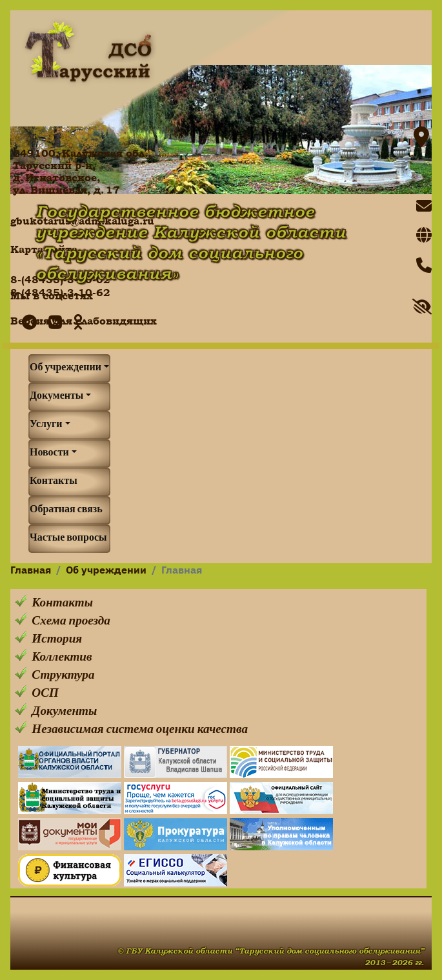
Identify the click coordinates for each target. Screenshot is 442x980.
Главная (31, 571)
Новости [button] (49, 454)
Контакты (54, 482)
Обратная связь (66, 510)
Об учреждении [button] (65, 368)
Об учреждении (106, 571)
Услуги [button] (46, 425)
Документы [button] (56, 397)
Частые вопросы (68, 539)
